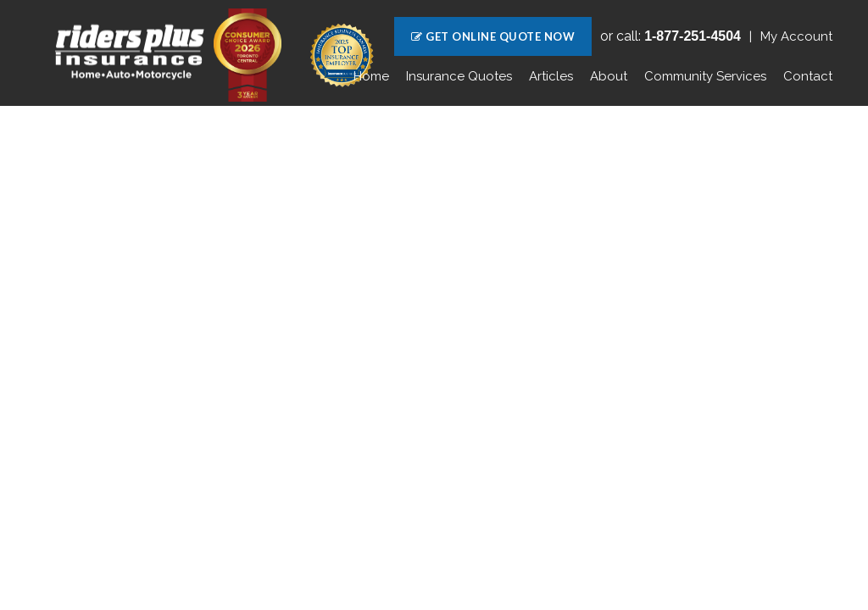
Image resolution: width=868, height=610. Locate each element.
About (609, 76)
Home (371, 76)
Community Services (705, 76)
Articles (551, 76)
